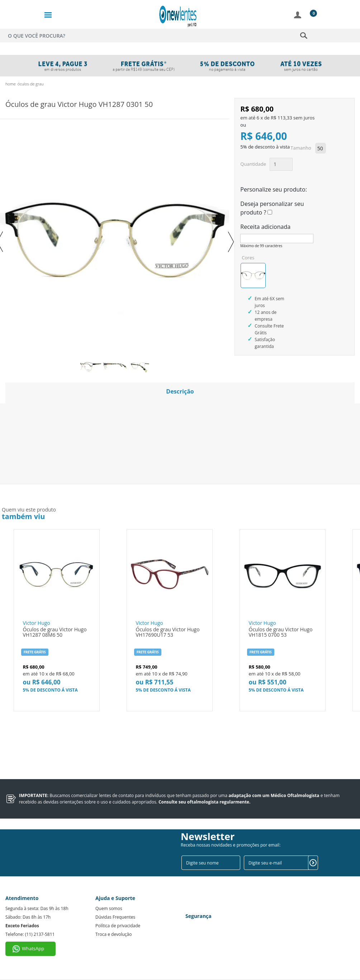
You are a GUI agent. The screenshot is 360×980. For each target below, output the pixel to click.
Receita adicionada (265, 227)
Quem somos (109, 908)
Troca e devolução (113, 934)
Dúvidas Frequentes (115, 917)
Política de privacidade (118, 926)
